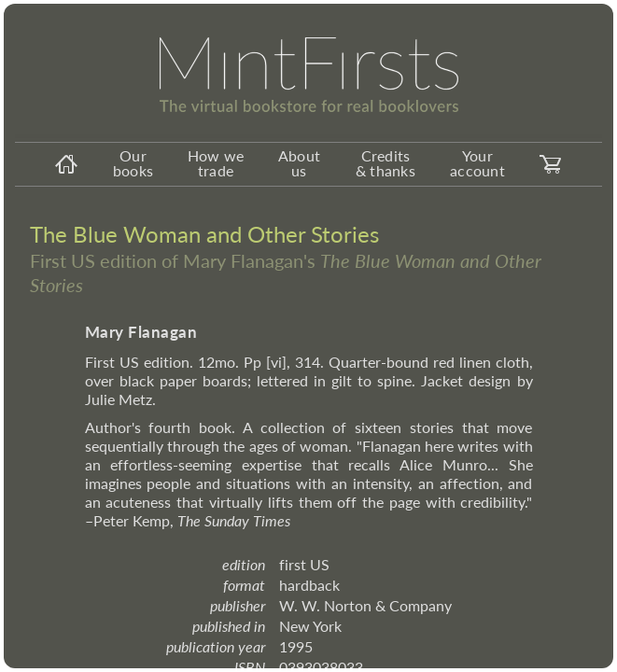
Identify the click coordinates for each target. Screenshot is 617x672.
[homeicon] (66, 164)
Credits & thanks (386, 163)
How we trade (216, 163)
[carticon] (551, 164)
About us (299, 163)
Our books (133, 163)
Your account (477, 163)
